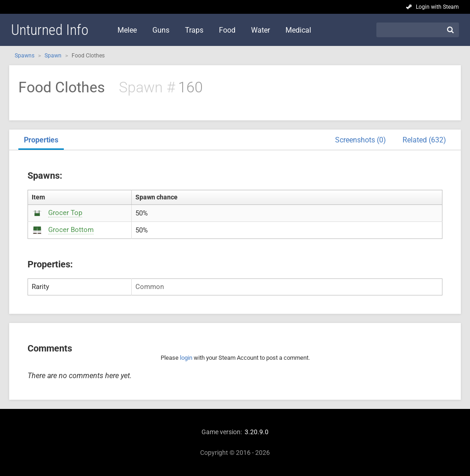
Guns (161, 30)
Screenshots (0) (361, 140)
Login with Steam (437, 7)
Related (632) (424, 140)
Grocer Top (65, 213)
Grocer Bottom (71, 230)
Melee (127, 30)
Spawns (25, 56)
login (186, 358)
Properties (41, 140)
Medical (298, 30)
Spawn (53, 56)
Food (227, 30)
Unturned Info (50, 30)
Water (260, 30)
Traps (194, 30)
